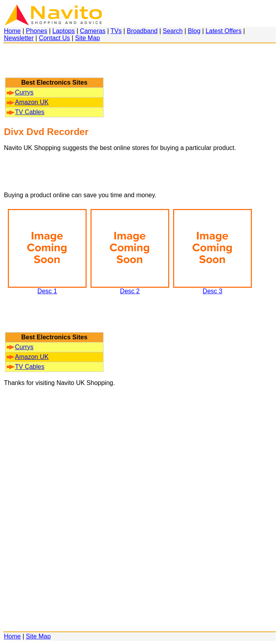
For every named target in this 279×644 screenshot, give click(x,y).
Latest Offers (223, 31)
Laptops (64, 31)
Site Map (88, 38)
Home (12, 31)
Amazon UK (28, 102)
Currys (20, 92)
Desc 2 (130, 288)
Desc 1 (47, 288)
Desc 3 (212, 288)
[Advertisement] (54, 64)
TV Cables (26, 112)
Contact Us (55, 38)
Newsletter (19, 38)
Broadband (142, 31)
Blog (194, 31)
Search (173, 31)
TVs (116, 31)
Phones (37, 31)
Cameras (93, 31)
